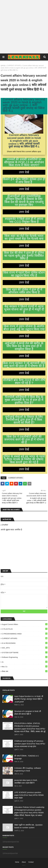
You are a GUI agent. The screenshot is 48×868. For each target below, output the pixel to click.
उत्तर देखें (24, 172)
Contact (31, 862)
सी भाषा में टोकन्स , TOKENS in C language (27, 757)
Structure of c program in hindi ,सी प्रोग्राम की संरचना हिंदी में (28, 713)
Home (17, 862)
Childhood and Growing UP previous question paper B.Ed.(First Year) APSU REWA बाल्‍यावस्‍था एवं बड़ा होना (30, 744)
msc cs (25, 666)
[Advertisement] (24, 27)
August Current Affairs (25, 624)
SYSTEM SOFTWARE (25, 652)
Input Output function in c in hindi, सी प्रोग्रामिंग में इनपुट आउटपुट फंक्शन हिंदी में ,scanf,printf (29, 699)
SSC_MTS (25, 648)
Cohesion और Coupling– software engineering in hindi (28, 769)
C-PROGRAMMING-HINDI (25, 634)
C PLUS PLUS (25, 629)
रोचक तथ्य (25, 671)
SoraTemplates (23, 865)
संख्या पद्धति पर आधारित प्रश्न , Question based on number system (28, 826)
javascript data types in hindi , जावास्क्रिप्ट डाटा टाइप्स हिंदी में (26, 782)
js (25, 662)
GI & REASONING (25, 643)
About (24, 862)
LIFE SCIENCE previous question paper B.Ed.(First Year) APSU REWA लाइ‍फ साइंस (29, 795)
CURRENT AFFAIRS (14, 66)
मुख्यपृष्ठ (3, 66)
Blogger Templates (25, 865)
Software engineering (25, 657)
